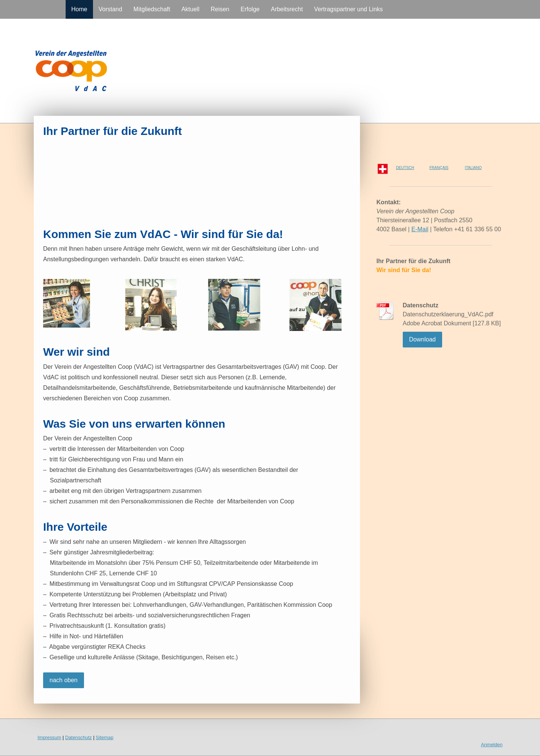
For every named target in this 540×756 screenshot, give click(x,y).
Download (422, 339)
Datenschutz (79, 737)
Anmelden (492, 745)
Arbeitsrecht (287, 9)
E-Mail (420, 229)
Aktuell (190, 9)
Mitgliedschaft (152, 9)
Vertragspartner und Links (349, 9)
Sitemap (104, 737)
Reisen (220, 9)
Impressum (49, 737)
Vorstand (110, 9)
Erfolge (250, 9)
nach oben (64, 680)
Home (79, 9)
